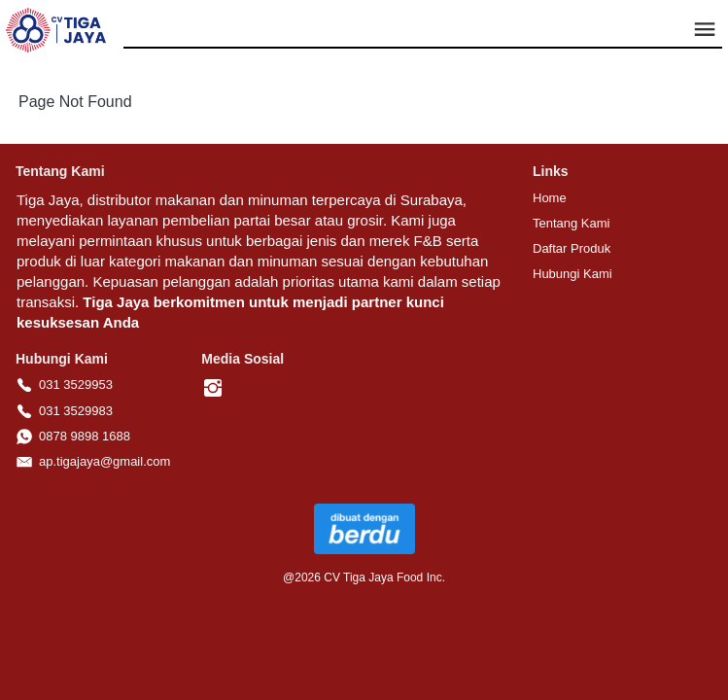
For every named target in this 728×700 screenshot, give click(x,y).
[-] (213, 389)
